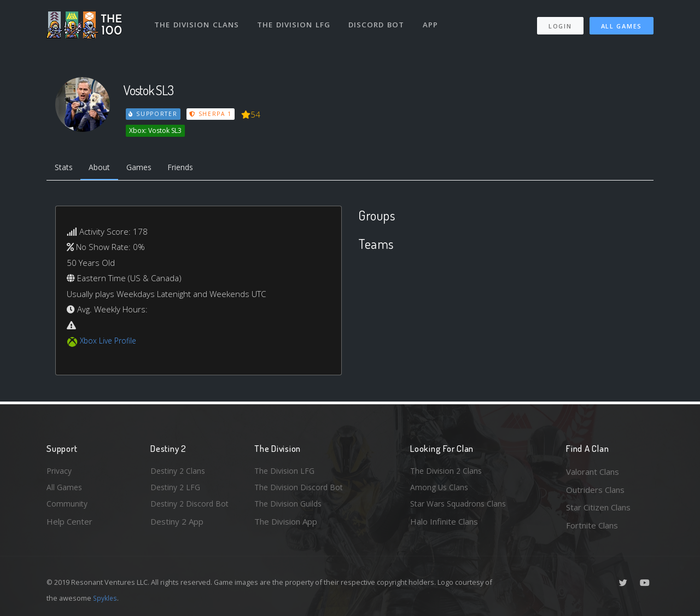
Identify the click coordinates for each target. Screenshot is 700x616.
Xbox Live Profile (110, 342)
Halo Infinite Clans (444, 525)
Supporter (154, 114)
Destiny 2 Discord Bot (192, 507)
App (433, 21)
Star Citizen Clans (598, 507)
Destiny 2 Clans (179, 472)
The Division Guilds (290, 507)
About (104, 168)
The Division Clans (198, 21)
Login (560, 22)
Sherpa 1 (212, 114)
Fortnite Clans (592, 525)
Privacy (60, 472)
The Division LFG (296, 21)
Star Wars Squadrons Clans (461, 507)
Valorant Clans (593, 472)
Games (146, 168)
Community (68, 507)
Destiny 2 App (177, 525)
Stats (65, 168)
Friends (191, 168)
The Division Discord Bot (301, 490)
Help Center (69, 525)
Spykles (106, 598)
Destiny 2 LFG (177, 490)
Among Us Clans (441, 490)
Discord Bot (379, 21)
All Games (622, 22)
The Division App (286, 525)
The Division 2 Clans (448, 472)
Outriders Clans (595, 490)
